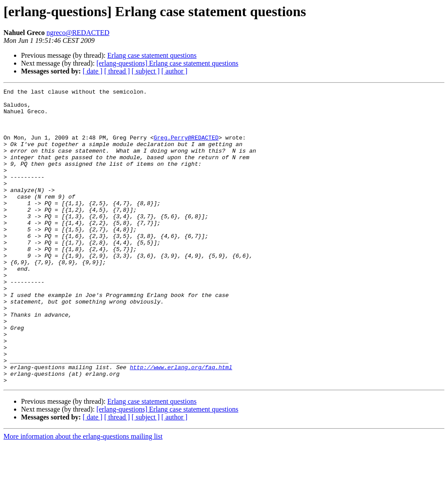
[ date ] (93, 71)
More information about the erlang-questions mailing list (83, 495)
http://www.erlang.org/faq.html (181, 423)
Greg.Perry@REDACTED (186, 148)
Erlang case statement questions (152, 55)
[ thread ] (117, 71)
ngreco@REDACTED (78, 33)
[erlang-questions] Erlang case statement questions (167, 63)
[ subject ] (146, 71)
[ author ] (175, 71)
